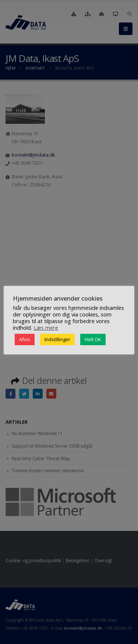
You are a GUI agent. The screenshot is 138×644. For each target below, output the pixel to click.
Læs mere (46, 328)
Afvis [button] (25, 339)
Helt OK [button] (93, 339)
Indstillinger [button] (57, 339)
